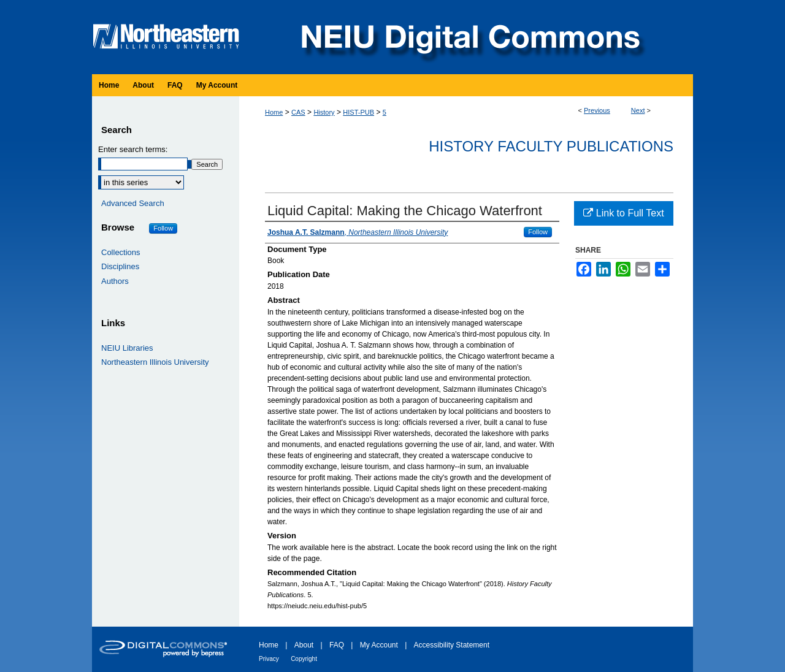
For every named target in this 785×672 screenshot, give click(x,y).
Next (638, 110)
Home (274, 112)
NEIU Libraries (127, 348)
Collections (121, 252)
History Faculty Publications (551, 146)
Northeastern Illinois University (155, 362)
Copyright (304, 659)
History (324, 112)
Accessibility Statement (452, 645)
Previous (597, 110)
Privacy (269, 659)
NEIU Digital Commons (469, 37)
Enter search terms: (133, 149)
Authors (115, 281)
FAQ (337, 645)
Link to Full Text (623, 213)
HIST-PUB (358, 112)
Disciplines (120, 266)
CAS (298, 112)
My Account (379, 645)
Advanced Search (133, 203)
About (304, 645)
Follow (538, 232)
